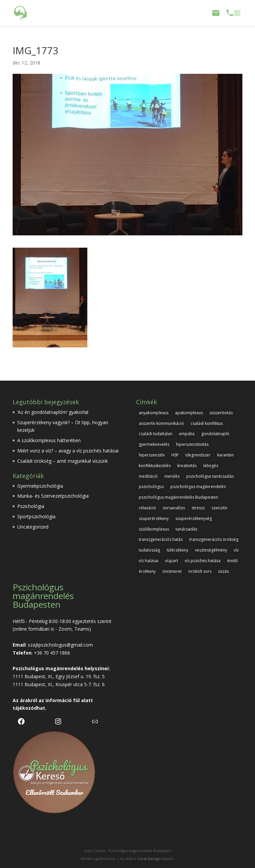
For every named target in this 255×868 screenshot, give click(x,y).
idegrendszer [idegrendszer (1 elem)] (198, 455)
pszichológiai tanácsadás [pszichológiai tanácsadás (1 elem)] (210, 476)
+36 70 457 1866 (52, 653)
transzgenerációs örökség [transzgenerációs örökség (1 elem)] (214, 539)
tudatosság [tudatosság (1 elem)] (149, 550)
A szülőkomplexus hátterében (49, 440)
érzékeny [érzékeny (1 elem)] (147, 571)
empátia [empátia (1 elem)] (187, 434)
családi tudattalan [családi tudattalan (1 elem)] (156, 434)
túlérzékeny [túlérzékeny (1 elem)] (177, 550)
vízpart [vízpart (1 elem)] (171, 561)
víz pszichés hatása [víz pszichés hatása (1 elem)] (203, 561)
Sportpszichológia (36, 516)
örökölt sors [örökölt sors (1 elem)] (200, 571)
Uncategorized (33, 527)
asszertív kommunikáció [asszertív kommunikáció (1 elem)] (161, 423)
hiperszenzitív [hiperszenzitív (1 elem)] (152, 455)
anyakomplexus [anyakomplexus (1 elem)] (154, 413)
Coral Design (149, 859)
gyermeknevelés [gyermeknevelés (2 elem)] (154, 444)
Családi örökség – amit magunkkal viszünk (63, 461)
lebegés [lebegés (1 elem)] (211, 466)
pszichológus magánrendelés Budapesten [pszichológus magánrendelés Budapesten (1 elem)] (178, 497)
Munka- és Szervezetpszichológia (53, 496)
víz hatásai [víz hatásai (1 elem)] (149, 561)
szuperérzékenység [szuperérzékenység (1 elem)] (194, 518)
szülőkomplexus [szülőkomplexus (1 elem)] (154, 529)
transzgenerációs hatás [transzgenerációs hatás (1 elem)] (161, 539)
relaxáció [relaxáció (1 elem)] (147, 508)
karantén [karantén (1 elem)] (225, 455)
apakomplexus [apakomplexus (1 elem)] (189, 413)
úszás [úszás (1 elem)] (223, 571)
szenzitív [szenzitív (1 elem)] (219, 508)
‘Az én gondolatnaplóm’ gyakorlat (53, 412)
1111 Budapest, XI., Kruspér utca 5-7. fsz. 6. (59, 684)
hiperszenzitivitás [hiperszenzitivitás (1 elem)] (192, 444)
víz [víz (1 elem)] (236, 550)
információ (59, 700)
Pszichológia (31, 506)
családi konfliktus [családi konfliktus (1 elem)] (207, 423)
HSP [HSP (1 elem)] (175, 455)
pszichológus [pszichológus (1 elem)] (151, 487)
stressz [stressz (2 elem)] (198, 508)
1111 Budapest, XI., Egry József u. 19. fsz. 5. (59, 676)
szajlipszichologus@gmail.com (60, 645)
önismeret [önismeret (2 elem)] (172, 571)
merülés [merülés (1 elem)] (172, 476)
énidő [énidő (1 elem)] (232, 561)
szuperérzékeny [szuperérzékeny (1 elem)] (154, 518)
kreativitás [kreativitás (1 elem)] (187, 466)
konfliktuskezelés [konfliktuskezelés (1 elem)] (155, 466)
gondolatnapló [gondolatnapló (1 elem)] (215, 434)
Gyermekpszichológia (40, 486)
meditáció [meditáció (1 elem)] (148, 476)
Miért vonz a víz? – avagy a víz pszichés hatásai (68, 451)
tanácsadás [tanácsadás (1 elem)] (186, 529)
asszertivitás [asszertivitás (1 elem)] (221, 413)
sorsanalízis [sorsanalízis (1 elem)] (174, 508)
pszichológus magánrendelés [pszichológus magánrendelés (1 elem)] (198, 487)
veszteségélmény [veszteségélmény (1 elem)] (211, 550)
